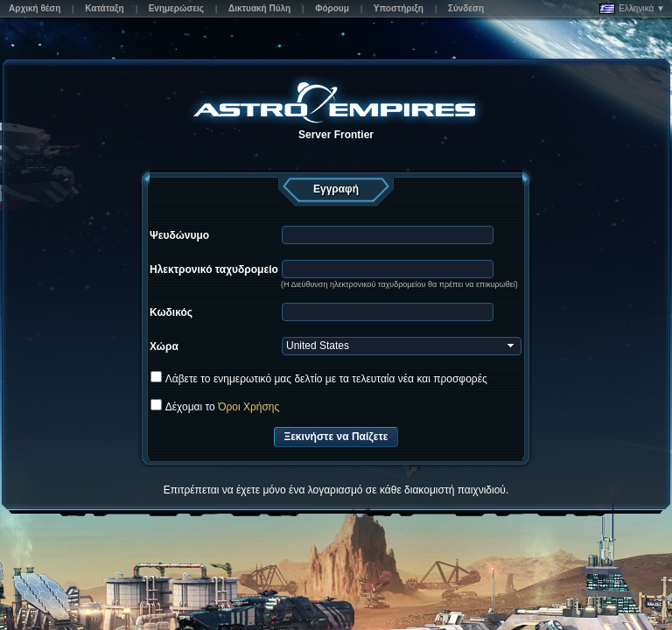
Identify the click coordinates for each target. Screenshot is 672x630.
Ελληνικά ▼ (632, 9)
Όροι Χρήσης (248, 407)
